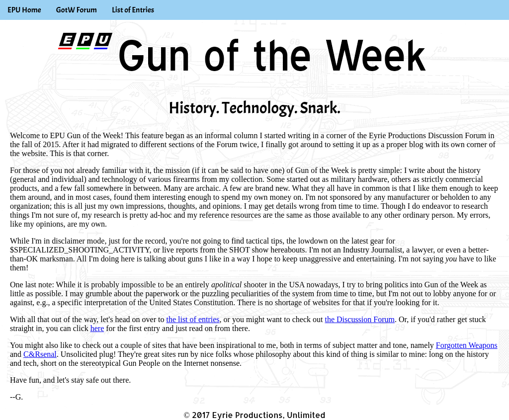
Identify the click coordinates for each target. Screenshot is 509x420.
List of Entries (133, 10)
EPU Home (24, 10)
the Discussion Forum (360, 319)
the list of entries (193, 319)
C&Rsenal (40, 354)
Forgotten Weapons (467, 345)
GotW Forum (77, 10)
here (97, 328)
